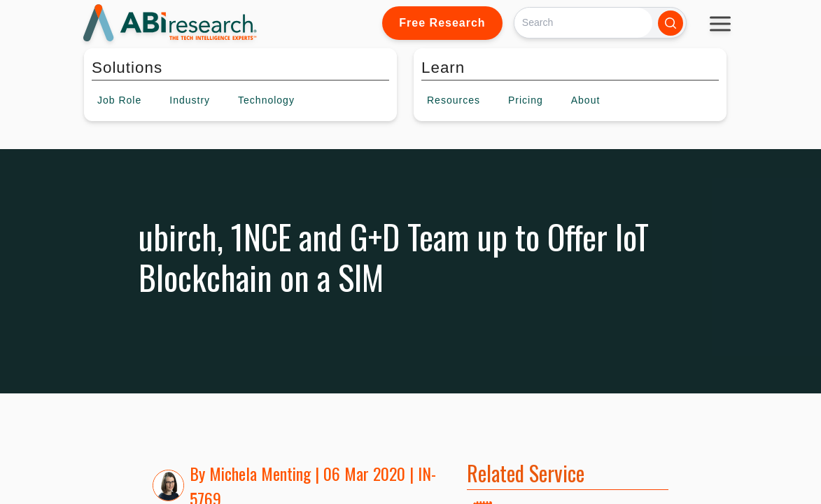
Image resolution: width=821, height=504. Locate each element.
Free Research (442, 23)
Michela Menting (260, 473)
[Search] (583, 23)
